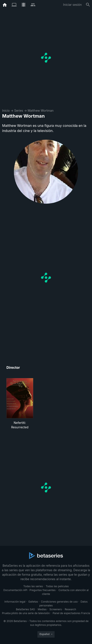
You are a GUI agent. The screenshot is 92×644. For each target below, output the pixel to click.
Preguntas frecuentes (43, 590)
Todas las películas (57, 586)
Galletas (33, 602)
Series (19, 111)
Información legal (15, 602)
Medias (42, 609)
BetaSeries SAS (25, 609)
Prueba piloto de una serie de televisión (26, 613)
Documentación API (15, 590)
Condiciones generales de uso (59, 602)
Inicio (6, 111)
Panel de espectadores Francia (71, 613)
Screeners (56, 609)
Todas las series (33, 586)
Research (70, 609)
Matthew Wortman (41, 111)
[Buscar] (88, 5)
